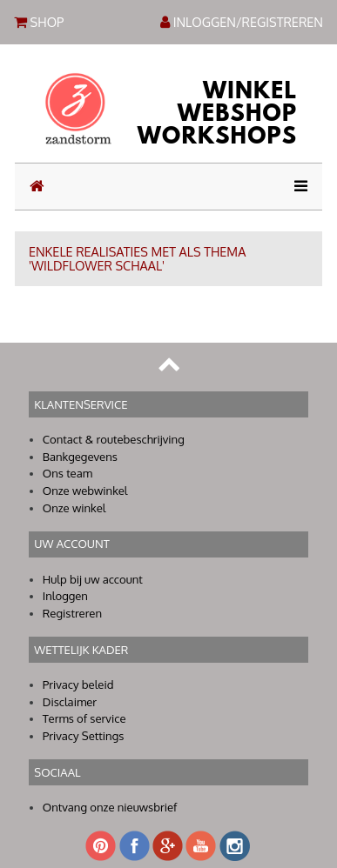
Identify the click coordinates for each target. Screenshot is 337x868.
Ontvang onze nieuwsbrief (110, 807)
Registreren (72, 613)
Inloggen (65, 596)
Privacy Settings (84, 736)
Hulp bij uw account (93, 579)
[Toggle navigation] (296, 187)
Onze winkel (74, 508)
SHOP (39, 21)
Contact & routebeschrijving (114, 439)
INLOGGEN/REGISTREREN (242, 22)
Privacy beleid (78, 684)
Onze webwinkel (85, 491)
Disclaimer (70, 702)
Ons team (67, 473)
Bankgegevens (80, 457)
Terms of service (84, 718)
